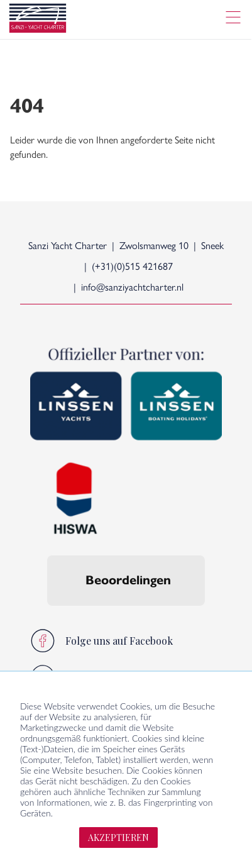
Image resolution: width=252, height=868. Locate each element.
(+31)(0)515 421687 (132, 266)
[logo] (38, 20)
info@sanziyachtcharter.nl (132, 287)
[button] (47, 618)
